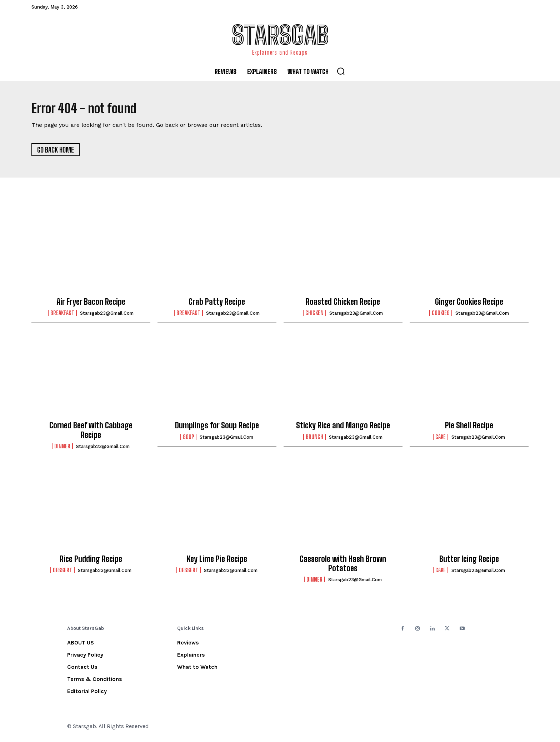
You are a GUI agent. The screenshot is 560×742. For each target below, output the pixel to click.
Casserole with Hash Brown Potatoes (343, 566)
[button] (341, 71)
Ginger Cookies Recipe (469, 304)
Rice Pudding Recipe (91, 561)
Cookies (441, 315)
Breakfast (62, 315)
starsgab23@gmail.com (107, 316)
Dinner (62, 449)
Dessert (62, 573)
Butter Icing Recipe (469, 561)
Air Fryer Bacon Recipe (91, 304)
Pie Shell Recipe (469, 428)
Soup (188, 439)
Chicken (314, 315)
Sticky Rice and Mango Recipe (343, 428)
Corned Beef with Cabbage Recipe (91, 432)
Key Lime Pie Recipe (217, 561)
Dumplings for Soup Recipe (217, 428)
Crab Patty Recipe (217, 304)
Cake (441, 439)
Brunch (314, 439)
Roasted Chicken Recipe (343, 304)
